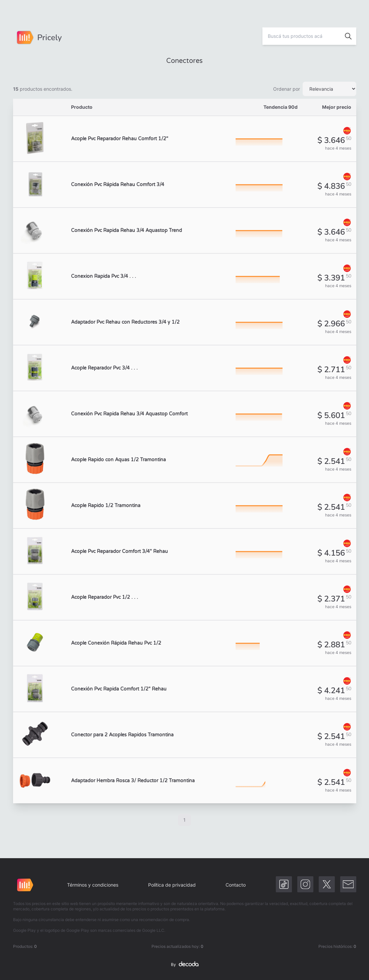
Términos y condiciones (93, 885)
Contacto (236, 885)
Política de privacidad (172, 885)
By (185, 965)
